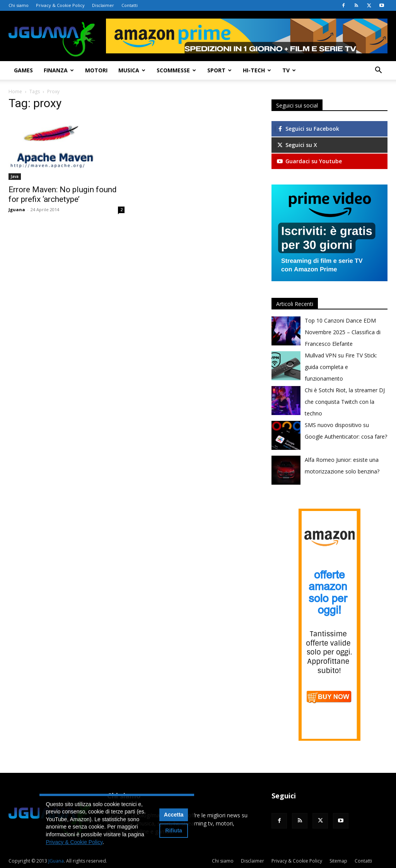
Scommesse (176, 70)
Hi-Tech (257, 70)
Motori (96, 70)
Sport (219, 70)
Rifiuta (174, 830)
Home (15, 91)
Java (15, 176)
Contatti (130, 5)
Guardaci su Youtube (309, 161)
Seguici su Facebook (308, 129)
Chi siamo (19, 5)
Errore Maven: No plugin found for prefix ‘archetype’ (63, 194)
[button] (378, 71)
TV (289, 70)
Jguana (17, 209)
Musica (132, 70)
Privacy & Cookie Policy (60, 5)
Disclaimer (103, 5)
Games (23, 70)
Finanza (59, 70)
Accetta (174, 815)
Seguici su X (297, 145)
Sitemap (338, 861)
